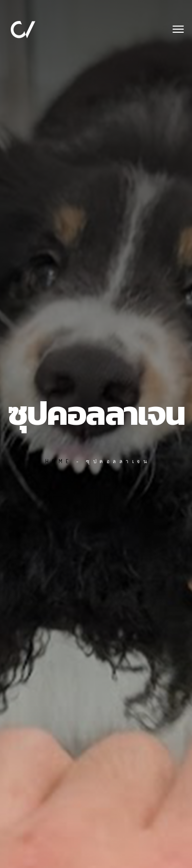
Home (59, 461)
